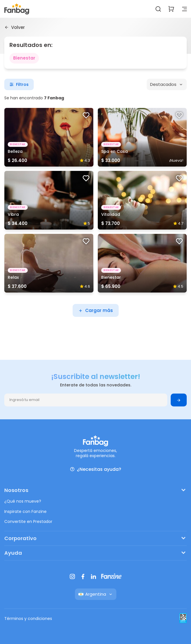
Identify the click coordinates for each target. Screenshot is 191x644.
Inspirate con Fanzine (25, 511)
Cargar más (96, 310)
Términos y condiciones (28, 619)
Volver (15, 27)
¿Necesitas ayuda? (95, 469)
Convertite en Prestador (28, 521)
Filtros (19, 84)
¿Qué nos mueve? (23, 501)
